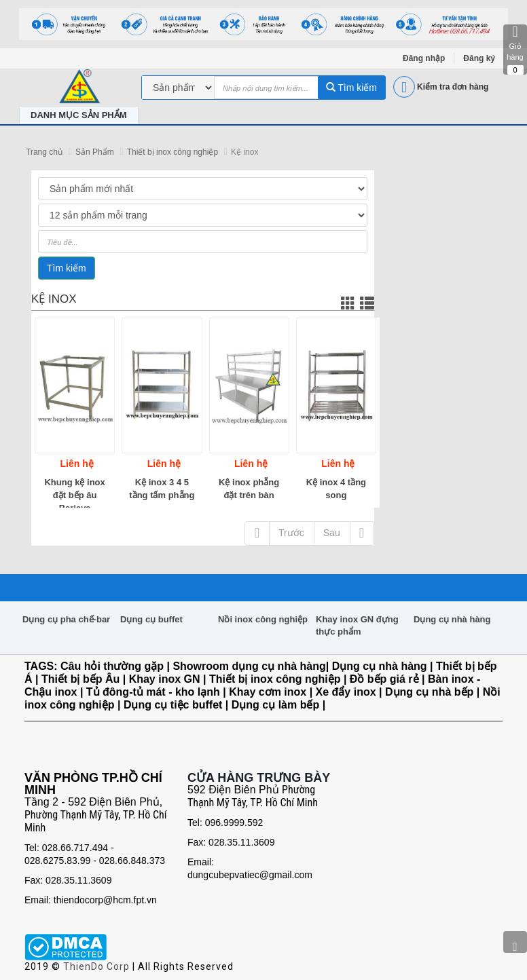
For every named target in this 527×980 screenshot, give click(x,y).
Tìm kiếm (351, 88)
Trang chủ (44, 152)
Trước (291, 533)
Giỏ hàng (515, 50)
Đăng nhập (424, 58)
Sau (332, 533)
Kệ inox (244, 152)
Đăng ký (479, 58)
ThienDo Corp (96, 966)
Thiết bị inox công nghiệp (172, 152)
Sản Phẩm (95, 152)
